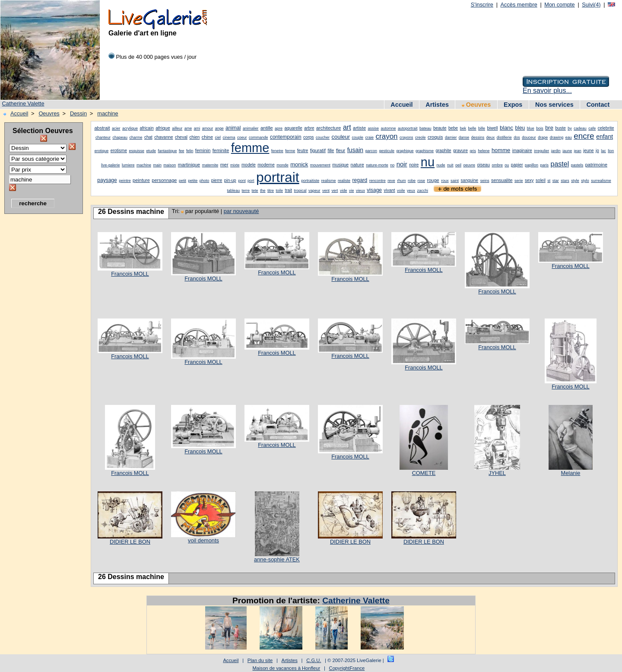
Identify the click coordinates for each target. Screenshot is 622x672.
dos (517, 137)
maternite (210, 165)
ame (188, 128)
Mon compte (559, 5)
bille (482, 128)
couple (358, 137)
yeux (411, 191)
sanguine (470, 180)
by (570, 128)
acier (116, 128)
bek (463, 128)
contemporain (286, 137)
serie (519, 181)
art (347, 127)
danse (464, 137)
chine (207, 137)
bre (549, 128)
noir (402, 164)
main (157, 165)
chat (148, 137)
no (392, 165)
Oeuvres (476, 105)
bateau (425, 128)
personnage (164, 180)
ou (507, 165)
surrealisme (601, 181)
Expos (513, 105)
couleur (341, 137)
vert (335, 191)
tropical (300, 191)
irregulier (541, 151)
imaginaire (522, 151)
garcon (371, 151)
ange (219, 128)
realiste (344, 181)
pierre (217, 180)
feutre (303, 151)
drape (543, 137)
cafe (592, 128)
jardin (556, 151)
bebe (453, 128)
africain (146, 128)
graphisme (425, 151)
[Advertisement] (39, 348)
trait (288, 190)
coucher (323, 137)
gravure (460, 151)
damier (451, 137)
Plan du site (260, 660)
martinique (189, 165)
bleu (520, 128)
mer (224, 165)
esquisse (136, 151)
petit (182, 181)
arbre (309, 128)
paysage (107, 180)
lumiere (128, 165)
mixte (235, 165)
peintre (125, 181)
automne (388, 128)
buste (560, 128)
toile (279, 191)
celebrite (606, 128)
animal (233, 128)
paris (545, 165)
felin (190, 151)
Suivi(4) (591, 5)
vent (326, 191)
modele (249, 165)
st (549, 181)
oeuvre (469, 165)
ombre (497, 165)
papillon (532, 165)
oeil (458, 165)
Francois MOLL (130, 274)
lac (603, 151)
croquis (435, 137)
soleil (541, 180)
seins (485, 181)
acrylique (130, 128)
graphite (443, 151)
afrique (163, 128)
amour (208, 128)
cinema (229, 137)
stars (565, 181)
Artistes (437, 105)
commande (259, 137)
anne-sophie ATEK (277, 559)
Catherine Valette (23, 104)
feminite (221, 150)
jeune (588, 151)
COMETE (424, 473)
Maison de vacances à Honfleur (287, 668)
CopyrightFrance (347, 668)
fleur (341, 150)
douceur (529, 137)
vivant (390, 190)
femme (250, 148)
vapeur (314, 191)
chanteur (103, 137)
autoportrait (408, 128)
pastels (577, 165)
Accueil (401, 105)
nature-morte (377, 165)
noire (414, 165)
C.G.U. (314, 660)
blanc (506, 128)
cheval (181, 137)
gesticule (387, 151)
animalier (251, 128)
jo (597, 151)
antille (267, 128)
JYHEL (497, 473)
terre (246, 191)
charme (136, 137)
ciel (218, 137)
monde (282, 165)
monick (299, 164)
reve (391, 181)
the (263, 191)
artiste (359, 128)
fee (182, 151)
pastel (560, 164)
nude (441, 165)
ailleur (177, 128)
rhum (401, 181)
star (556, 181)
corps (308, 137)
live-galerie (111, 165)
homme (501, 150)
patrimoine (596, 165)
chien (194, 137)
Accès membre (519, 5)
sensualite (502, 180)
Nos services (554, 105)
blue (531, 128)
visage (374, 190)
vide (344, 191)
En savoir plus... (547, 91)
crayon (387, 136)
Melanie (571, 473)
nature (357, 165)
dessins (478, 137)
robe (412, 181)
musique (340, 165)
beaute (440, 128)
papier (517, 165)
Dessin (78, 113)
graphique (405, 151)
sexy (529, 180)
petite (193, 181)
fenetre (277, 151)
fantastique (167, 151)
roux (445, 181)
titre (271, 191)
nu (428, 162)
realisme (329, 181)
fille (331, 151)
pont (242, 181)
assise (373, 128)
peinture (141, 180)
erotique (102, 151)
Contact (598, 105)
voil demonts (203, 540)
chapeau (120, 137)
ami (197, 128)
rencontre (378, 181)
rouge (433, 180)
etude (151, 151)
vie (352, 191)
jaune (567, 151)
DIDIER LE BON (130, 542)
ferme (290, 151)
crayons (406, 137)
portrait (278, 177)
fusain (355, 150)
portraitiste (310, 181)
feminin (203, 150)
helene (484, 151)
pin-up (230, 180)
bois (540, 128)
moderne (266, 165)
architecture (328, 128)
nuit (450, 165)
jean (578, 151)
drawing (557, 137)
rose (422, 181)
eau (569, 137)
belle (472, 128)
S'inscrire (482, 5)
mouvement (320, 165)
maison (170, 165)
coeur (242, 137)
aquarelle (294, 128)
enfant (605, 137)
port (251, 181)
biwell (493, 128)
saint (455, 181)
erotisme (119, 151)
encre (584, 136)
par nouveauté (241, 211)
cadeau (580, 128)
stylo (585, 181)
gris (473, 151)
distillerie (504, 137)
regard (360, 180)
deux (491, 137)
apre (279, 128)
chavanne (163, 137)
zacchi (423, 191)
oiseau (483, 165)
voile (401, 191)
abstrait (102, 128)
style (575, 181)
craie (370, 137)
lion (611, 151)
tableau (234, 191)
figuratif (318, 150)
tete (255, 191)
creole (420, 137)
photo (205, 181)
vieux (360, 191)
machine (108, 113)
